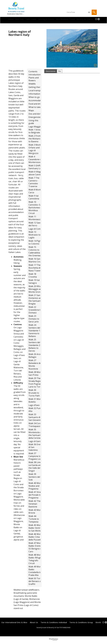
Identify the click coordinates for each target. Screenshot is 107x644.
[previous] (96, 19)
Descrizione (51, 71)
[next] (99, 19)
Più (60, 71)
